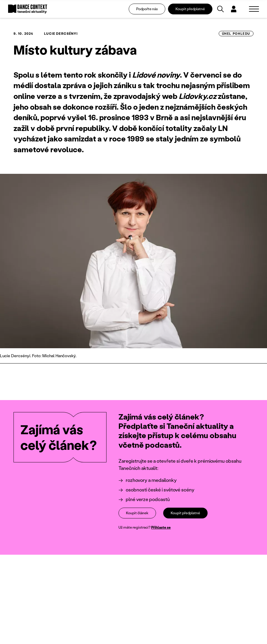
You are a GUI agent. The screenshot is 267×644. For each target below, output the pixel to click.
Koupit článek (137, 513)
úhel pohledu (236, 34)
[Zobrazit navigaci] (254, 9)
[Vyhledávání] (220, 9)
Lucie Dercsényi (61, 34)
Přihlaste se (161, 527)
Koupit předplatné (190, 9)
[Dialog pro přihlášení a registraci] (234, 9)
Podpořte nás (147, 9)
